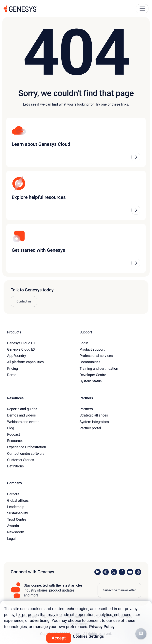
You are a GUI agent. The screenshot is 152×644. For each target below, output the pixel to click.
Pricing (12, 368)
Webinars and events (23, 422)
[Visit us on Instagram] (106, 572)
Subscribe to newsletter (119, 590)
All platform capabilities (25, 362)
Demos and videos (21, 415)
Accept (59, 638)
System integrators (94, 422)
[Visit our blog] (138, 572)
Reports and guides (22, 409)
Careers (13, 494)
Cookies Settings (88, 636)
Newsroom (16, 532)
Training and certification (99, 368)
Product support (92, 349)
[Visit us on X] (114, 572)
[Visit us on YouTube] (130, 572)
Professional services (96, 356)
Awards (13, 526)
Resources (15, 441)
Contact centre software (26, 454)
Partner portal (90, 428)
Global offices (18, 500)
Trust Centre (17, 519)
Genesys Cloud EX (21, 349)
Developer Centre (93, 375)
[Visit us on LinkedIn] (98, 572)
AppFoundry (17, 356)
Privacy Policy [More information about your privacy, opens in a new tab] (102, 627)
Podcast (14, 434)
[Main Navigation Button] (142, 9)
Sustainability (18, 513)
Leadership (16, 507)
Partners (86, 409)
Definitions (15, 466)
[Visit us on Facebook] (122, 572)
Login (84, 343)
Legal (11, 539)
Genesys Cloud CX (21, 343)
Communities (90, 362)
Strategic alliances (94, 415)
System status (91, 381)
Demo (12, 375)
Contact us (24, 301)
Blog (11, 428)
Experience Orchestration (27, 447)
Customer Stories (21, 460)
